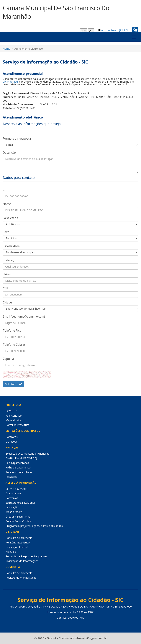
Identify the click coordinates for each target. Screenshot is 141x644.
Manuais (11, 552)
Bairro (7, 274)
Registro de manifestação (21, 578)
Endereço (9, 260)
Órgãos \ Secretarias (18, 517)
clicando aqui (11, 82)
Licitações (12, 442)
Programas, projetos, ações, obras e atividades (34, 526)
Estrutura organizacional (20, 503)
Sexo (6, 232)
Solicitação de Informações (22, 561)
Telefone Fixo (12, 331)
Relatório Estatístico (18, 542)
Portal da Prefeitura (17, 425)
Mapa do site (13, 420)
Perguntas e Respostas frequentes (26, 556)
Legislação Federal (17, 547)
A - (91, 31)
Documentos (13, 493)
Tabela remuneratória (19, 472)
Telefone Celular (14, 345)
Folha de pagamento (18, 467)
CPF (5, 190)
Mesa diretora (14, 512)
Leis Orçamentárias (17, 463)
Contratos (12, 437)
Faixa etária (10, 218)
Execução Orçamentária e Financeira (28, 454)
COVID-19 (12, 411)
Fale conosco (14, 416)
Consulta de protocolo (19, 538)
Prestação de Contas (18, 521)
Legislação (12, 507)
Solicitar (13, 384)
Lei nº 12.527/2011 (17, 489)
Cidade (7, 302)
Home (6, 49)
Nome (7, 204)
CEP (5, 288)
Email (24, 317)
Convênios (12, 498)
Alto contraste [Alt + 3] (115, 30)
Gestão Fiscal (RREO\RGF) (21, 458)
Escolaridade (11, 246)
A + (84, 31)
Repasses (11, 477)
